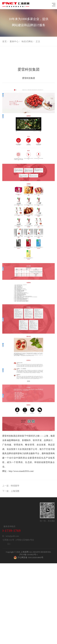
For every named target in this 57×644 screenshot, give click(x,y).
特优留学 (15, 488)
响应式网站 (27, 42)
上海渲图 (15, 493)
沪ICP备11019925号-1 (28, 555)
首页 (5, 42)
